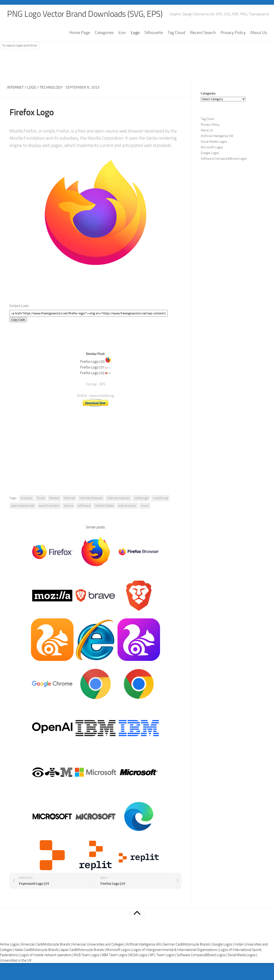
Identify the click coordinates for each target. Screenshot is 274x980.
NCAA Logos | (139, 955)
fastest (54, 498)
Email (41, 498)
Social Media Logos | (242, 955)
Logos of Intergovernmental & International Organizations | (176, 950)
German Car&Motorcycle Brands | (188, 945)
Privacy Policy (233, 33)
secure (68, 506)
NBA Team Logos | (115, 955)
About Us (259, 33)
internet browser (91, 498)
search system (49, 506)
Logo (135, 33)
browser (27, 498)
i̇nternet (69, 498)
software (84, 506)
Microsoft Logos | (119, 950)
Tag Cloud (176, 33)
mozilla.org (160, 498)
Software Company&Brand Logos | (202, 955)
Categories (104, 33)
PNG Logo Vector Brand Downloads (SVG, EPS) (87, 14)
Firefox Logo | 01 (92, 367)
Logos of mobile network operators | (47, 955)
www (145, 506)
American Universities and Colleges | (99, 945)
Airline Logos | (11, 945)
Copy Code (18, 320)
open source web (23, 506)
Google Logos (210, 153)
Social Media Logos (214, 142)
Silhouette (154, 33)
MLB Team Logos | (88, 955)
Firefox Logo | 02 (92, 373)
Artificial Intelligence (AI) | (145, 945)
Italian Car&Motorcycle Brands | (38, 950)
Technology (51, 88)
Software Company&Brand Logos (224, 159)
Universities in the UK (16, 960)
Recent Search (203, 33)
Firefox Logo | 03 (92, 362)
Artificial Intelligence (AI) (217, 136)
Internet (15, 88)
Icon (122, 33)
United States (104, 506)
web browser (127, 506)
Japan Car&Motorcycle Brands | (83, 950)
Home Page (80, 33)
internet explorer (118, 498)
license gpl (141, 498)
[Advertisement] (137, 66)
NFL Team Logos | (163, 955)
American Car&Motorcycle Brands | (47, 945)
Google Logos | (223, 945)
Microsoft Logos (212, 148)
